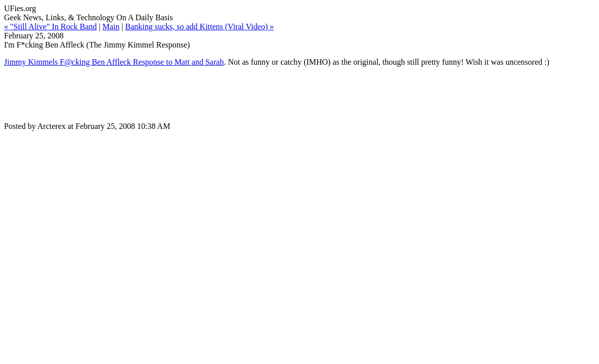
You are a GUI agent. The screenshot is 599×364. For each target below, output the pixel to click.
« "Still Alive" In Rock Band (50, 27)
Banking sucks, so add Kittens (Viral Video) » (199, 27)
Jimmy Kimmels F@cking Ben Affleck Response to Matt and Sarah (114, 62)
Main (111, 27)
